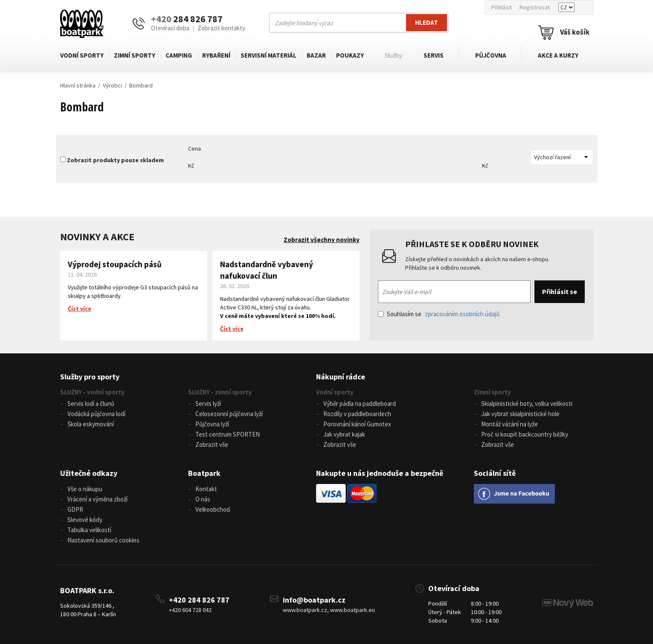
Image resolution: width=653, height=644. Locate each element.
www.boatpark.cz (305, 610)
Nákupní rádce (341, 377)
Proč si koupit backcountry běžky (525, 434)
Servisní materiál (268, 55)
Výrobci (112, 85)
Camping (179, 55)
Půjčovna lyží (212, 424)
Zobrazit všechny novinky (322, 240)
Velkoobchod (213, 509)
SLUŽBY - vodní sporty (92, 392)
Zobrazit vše (212, 444)
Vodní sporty (82, 55)
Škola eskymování (91, 424)
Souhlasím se (439, 314)
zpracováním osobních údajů (462, 314)
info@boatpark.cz (314, 600)
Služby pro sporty (90, 377)
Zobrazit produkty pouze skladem (115, 160)
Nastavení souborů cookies (103, 540)
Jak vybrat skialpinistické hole (520, 414)
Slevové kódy (85, 520)
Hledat (427, 22)
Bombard (141, 85)
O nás (203, 499)
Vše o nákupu (85, 489)
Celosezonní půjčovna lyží (229, 414)
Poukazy (350, 55)
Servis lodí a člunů (91, 404)
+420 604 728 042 (190, 610)
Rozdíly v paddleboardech (357, 414)
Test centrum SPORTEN (228, 434)
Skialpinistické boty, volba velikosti (527, 404)
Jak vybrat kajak (344, 434)
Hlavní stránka (78, 85)
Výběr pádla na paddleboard (360, 404)
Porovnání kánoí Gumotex (357, 424)
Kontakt (206, 489)
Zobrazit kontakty (221, 28)
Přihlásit (502, 7)
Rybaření (216, 55)
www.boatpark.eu (353, 610)
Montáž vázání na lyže (509, 424)
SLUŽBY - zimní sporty (220, 392)
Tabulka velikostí (89, 530)
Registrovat (535, 7)
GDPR (75, 509)
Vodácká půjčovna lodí (96, 414)
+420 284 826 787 (199, 600)
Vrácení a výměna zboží (97, 499)
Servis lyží (208, 404)
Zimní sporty (135, 55)
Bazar (316, 55)
